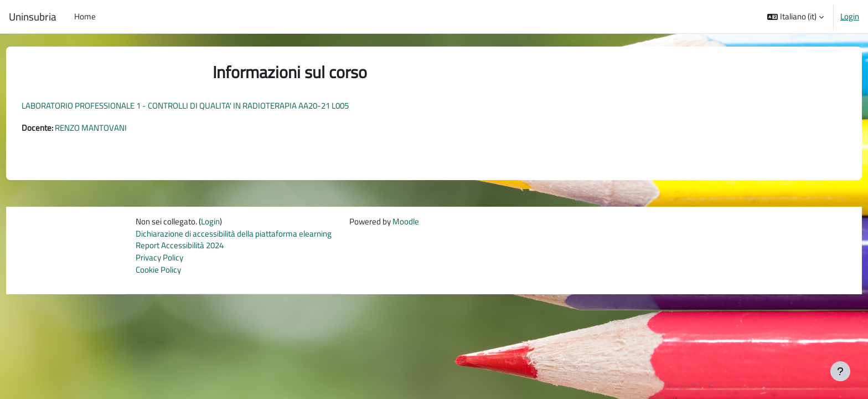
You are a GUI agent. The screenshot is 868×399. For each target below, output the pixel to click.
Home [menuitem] (85, 16)
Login (850, 17)
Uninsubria (33, 17)
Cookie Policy (158, 272)
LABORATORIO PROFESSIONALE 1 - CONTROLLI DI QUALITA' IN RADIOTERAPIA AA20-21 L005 (206, 106)
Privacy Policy (159, 260)
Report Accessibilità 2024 (180, 247)
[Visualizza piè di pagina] (840, 371)
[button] (795, 17)
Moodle (406, 222)
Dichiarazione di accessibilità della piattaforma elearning (234, 235)
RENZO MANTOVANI (111, 128)
